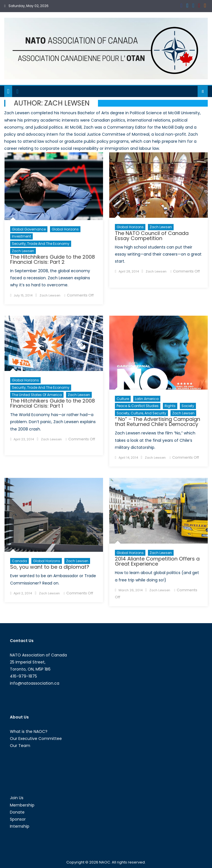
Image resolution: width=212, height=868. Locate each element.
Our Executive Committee (36, 739)
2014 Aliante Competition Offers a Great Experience (157, 561)
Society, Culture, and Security (141, 413)
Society (188, 406)
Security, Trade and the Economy (41, 244)
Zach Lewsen (23, 251)
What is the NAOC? (29, 731)
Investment (21, 236)
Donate (17, 812)
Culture (123, 399)
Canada (19, 561)
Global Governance (29, 229)
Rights (170, 406)
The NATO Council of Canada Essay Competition (152, 236)
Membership (22, 805)
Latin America (147, 399)
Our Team (20, 746)
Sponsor (18, 819)
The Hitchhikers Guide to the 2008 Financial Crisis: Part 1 (53, 403)
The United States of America (37, 395)
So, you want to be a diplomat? (50, 567)
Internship (20, 826)
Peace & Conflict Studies (138, 406)
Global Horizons (65, 229)
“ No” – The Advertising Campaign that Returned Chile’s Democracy (158, 422)
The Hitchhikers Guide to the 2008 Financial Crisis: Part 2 (53, 259)
